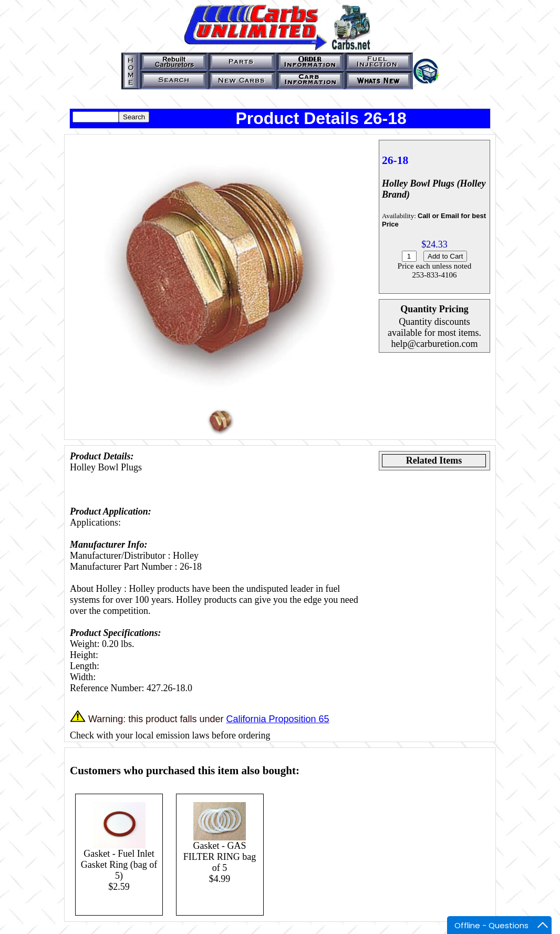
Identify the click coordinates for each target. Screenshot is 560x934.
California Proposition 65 (277, 719)
